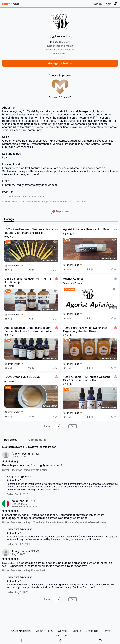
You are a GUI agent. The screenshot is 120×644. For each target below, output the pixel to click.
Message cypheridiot (60, 63)
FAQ (51, 631)
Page (47, 426)
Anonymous (19, 453)
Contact (63, 631)
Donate (77, 631)
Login (108, 4)
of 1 (64, 426)
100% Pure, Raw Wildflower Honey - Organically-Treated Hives (69, 522)
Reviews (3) (11, 440)
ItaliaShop (18, 501)
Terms (107, 631)
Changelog (92, 631)
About (40, 631)
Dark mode (60, 635)
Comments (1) (37, 440)
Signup (97, 4)
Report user (63, 211)
